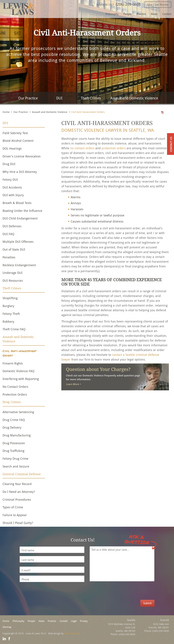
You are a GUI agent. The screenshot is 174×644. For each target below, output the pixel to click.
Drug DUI (9, 164)
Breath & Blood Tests (17, 203)
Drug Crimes (12, 402)
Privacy (84, 621)
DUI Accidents (12, 187)
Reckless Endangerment (19, 265)
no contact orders (82, 148)
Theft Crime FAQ (14, 329)
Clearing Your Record (17, 484)
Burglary (8, 306)
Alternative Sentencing (18, 412)
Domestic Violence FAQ (18, 371)
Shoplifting (10, 298)
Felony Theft (11, 314)
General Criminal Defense (22, 474)
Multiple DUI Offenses (18, 242)
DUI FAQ (8, 234)
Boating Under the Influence (22, 211)
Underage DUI (12, 273)
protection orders (114, 148)
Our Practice (28, 98)
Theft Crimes (91, 98)
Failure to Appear (15, 515)
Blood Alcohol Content (18, 141)
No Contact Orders (15, 387)
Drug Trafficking (13, 451)
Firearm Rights (13, 363)
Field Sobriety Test (15, 133)
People (128, 14)
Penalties (9, 257)
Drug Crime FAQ (14, 420)
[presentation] (126, 593)
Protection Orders (15, 394)
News (154, 14)
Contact (167, 14)
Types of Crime (13, 507)
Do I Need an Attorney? (19, 492)
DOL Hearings (12, 148)
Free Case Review (158, 5)
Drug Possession (14, 443)
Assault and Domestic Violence (134, 98)
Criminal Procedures (17, 499)
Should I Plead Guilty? (18, 523)
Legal (74, 621)
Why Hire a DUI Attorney (20, 172)
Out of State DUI (14, 249)
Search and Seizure (16, 466)
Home (6, 112)
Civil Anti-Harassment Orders (20, 353)
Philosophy (112, 14)
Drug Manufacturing (17, 435)
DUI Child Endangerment (20, 218)
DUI (59, 98)
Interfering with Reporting (21, 379)
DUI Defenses (12, 226)
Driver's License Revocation (22, 156)
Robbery (8, 321)
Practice (141, 14)
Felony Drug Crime (15, 459)
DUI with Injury (13, 195)
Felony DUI (10, 180)
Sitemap (7, 627)
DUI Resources (13, 281)
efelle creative (72, 633)
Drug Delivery (12, 427)
